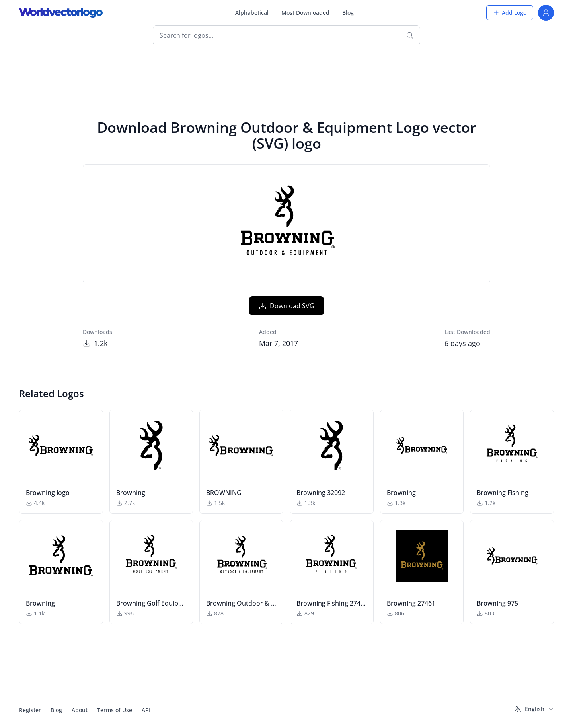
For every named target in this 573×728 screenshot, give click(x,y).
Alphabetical (252, 13)
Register (30, 710)
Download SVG (286, 306)
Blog (348, 13)
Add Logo (510, 13)
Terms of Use (115, 710)
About (80, 710)
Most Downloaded (305, 13)
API (146, 710)
